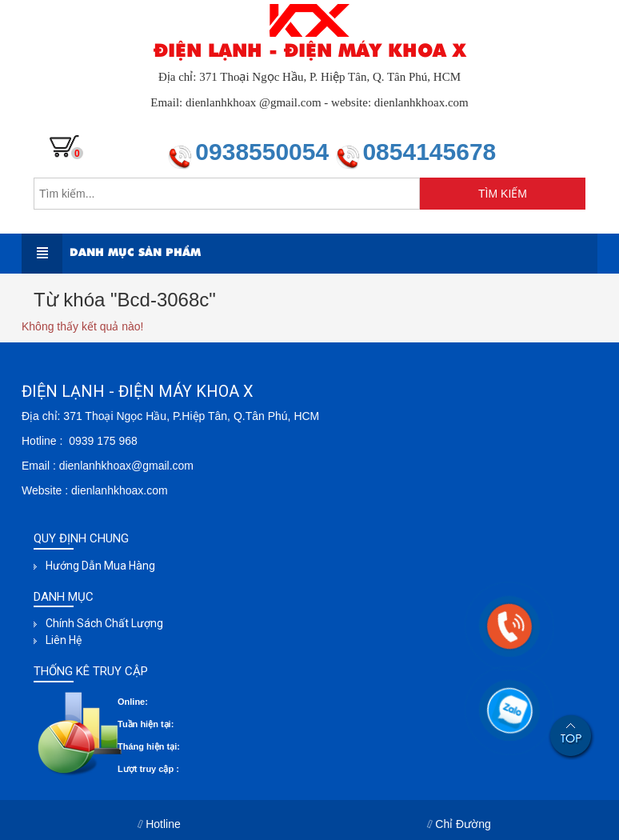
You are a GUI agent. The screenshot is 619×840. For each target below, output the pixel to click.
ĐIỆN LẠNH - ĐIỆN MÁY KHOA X (309, 50)
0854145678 (429, 152)
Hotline (160, 824)
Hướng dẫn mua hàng (100, 566)
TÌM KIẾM (503, 194)
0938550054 (265, 152)
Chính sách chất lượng (104, 623)
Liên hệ (64, 640)
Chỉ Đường (459, 824)
